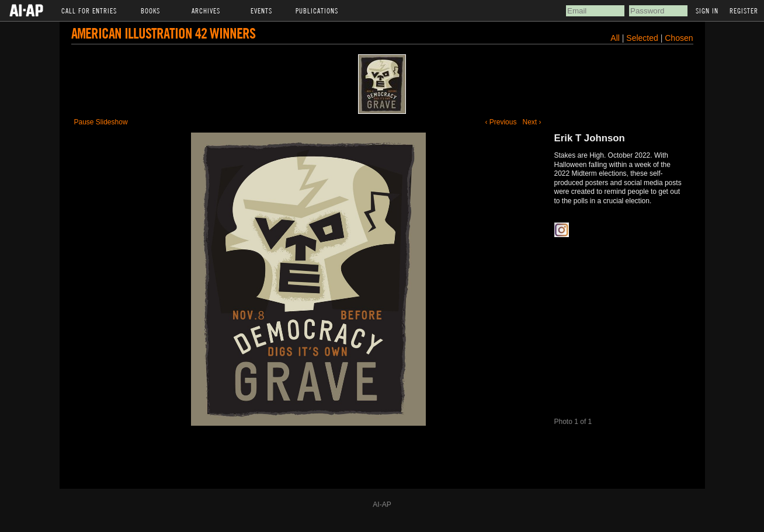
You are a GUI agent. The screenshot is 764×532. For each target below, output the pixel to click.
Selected (643, 38)
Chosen (679, 38)
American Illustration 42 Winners (163, 33)
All (615, 38)
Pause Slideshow (101, 122)
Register (744, 11)
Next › (532, 122)
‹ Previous (501, 122)
